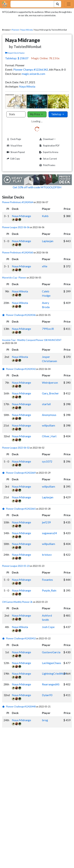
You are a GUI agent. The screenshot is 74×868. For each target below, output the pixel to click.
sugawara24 (49, 533)
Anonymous (49, 415)
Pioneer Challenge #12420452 (21, 638)
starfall (46, 404)
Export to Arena (48, 152)
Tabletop (56, 114)
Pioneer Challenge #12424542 (21, 369)
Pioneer (15, 30)
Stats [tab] (12, 114)
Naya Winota (27, 30)
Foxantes (47, 580)
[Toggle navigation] (69, 4)
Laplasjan (48, 241)
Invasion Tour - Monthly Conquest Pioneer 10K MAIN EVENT (32, 340)
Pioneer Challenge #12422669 (21, 473)
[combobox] (30, 4)
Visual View (14, 146)
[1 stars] (4, 315)
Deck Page (13, 139)
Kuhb (45, 216)
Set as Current (48, 159)
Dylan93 (47, 695)
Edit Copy (13, 159)
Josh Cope (48, 627)
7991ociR (48, 329)
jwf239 (46, 522)
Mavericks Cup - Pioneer (14, 278)
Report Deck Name (15, 53)
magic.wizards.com (33, 74)
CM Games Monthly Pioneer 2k (17, 602)
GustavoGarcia (51, 652)
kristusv (47, 555)
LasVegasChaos (52, 663)
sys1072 (47, 461)
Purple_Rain (49, 590)
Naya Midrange (21, 216)
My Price (35, 114)
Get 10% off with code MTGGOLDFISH (37, 187)
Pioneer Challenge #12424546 (21, 315)
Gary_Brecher (50, 393)
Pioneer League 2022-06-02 (16, 448)
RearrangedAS (51, 684)
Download (53, 139)
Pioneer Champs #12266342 (31, 69)
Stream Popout (15, 152)
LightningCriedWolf (54, 673)
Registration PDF (49, 146)
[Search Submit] (58, 4)
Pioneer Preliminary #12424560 (18, 253)
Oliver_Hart (49, 436)
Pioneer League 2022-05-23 (16, 566)
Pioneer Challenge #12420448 (21, 707)
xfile (45, 266)
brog (45, 720)
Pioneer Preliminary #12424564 (18, 202)
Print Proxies (47, 165)
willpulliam (49, 425)
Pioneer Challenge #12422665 (21, 509)
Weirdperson (50, 382)
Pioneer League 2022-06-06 (16, 227)
